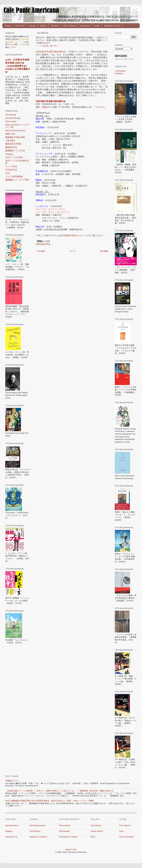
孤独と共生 (10, 134)
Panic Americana (127, 837)
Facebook (119, 74)
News (8, 26)
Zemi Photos (96, 826)
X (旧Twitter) (120, 71)
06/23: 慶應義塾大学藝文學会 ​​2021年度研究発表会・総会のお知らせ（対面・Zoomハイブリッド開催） (50, 801)
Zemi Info (20, 26)
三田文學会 (10, 141)
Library (32, 26)
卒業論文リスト (12, 781)
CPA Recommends (37, 826)
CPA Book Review (13, 118)
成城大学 (46, 107)
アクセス (100, 107)
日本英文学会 (11, 170)
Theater (55, 26)
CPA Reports (35, 831)
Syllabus (9, 831)
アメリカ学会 (11, 167)
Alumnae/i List (11, 837)
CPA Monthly (11, 115)
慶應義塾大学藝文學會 (15, 137)
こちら (12, 47)
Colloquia (9, 154)
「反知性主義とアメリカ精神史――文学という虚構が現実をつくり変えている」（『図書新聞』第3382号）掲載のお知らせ (59, 791)
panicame (85, 26)
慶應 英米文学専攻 (13, 144)
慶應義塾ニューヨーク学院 (17, 180)
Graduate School (112, 26)
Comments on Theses (68, 837)
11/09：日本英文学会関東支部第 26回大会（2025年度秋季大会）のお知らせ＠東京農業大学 (18, 66)
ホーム (73, 251)
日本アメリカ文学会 (14, 157)
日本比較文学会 (43, 244)
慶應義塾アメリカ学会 (15, 151)
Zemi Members (12, 826)
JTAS (8, 173)
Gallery (43, 26)
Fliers (93, 837)
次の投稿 (41, 251)
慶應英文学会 (11, 147)
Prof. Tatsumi (70, 26)
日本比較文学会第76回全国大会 (51, 52)
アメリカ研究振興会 (14, 177)
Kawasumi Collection (38, 837)
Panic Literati (11, 122)
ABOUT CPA (71, 850)
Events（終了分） (50, 46)
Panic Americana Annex (15, 131)
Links (97, 26)
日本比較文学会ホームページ (75, 235)
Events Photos (97, 831)
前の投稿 (104, 251)
